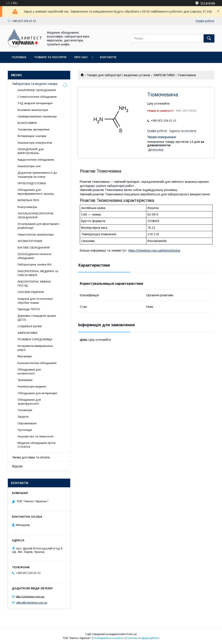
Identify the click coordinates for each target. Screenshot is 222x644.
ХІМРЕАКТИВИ (164, 75)
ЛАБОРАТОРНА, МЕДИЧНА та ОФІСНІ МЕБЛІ (38, 273)
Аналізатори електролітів (35, 143)
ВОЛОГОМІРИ (27, 123)
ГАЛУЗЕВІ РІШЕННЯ (31, 292)
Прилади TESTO (29, 309)
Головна (19, 57)
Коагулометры (27, 207)
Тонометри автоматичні (33, 129)
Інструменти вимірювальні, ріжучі (35, 348)
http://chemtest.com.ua (30, 596)
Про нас (81, 57)
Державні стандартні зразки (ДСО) (37, 318)
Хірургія (23, 417)
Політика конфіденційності (143, 638)
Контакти (108, 57)
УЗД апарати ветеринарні (35, 103)
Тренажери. (25, 380)
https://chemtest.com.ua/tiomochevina (154, 250)
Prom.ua (131, 634)
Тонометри (25, 410)
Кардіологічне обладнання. (36, 160)
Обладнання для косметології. (29, 371)
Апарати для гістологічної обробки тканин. (35, 301)
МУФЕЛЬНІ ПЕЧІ (28, 200)
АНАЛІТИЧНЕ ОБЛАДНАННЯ (37, 90)
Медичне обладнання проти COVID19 (37, 445)
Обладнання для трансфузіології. (29, 402)
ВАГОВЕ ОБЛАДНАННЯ (34, 248)
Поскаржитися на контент (109, 638)
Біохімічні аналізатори (33, 110)
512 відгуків (208, 3)
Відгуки (17, 466)
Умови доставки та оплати (31, 457)
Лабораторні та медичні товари (35, 84)
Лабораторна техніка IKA (35, 264)
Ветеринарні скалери (32, 136)
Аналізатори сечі (29, 166)
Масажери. (25, 356)
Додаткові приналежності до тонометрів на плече (37, 175)
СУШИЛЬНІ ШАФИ (30, 326)
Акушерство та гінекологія (35, 436)
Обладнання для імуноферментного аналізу (36, 192)
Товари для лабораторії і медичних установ (118, 75)
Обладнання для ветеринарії (37, 393)
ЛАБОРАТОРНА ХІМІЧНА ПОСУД (34, 284)
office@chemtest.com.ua (32, 603)
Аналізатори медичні (32, 386)
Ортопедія (25, 430)
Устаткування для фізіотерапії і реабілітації (39, 226)
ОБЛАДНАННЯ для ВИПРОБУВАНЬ (31, 151)
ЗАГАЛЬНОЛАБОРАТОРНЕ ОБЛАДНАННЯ (36, 215)
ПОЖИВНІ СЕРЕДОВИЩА (35, 339)
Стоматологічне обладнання (37, 97)
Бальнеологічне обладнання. (37, 363)
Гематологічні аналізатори (36, 235)
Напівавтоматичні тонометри (37, 116)
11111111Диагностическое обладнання (34, 256)
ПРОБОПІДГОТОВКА (32, 183)
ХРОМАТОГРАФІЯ (30, 241)
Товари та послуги (50, 57)
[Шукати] (209, 38)
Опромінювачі (27, 423)
